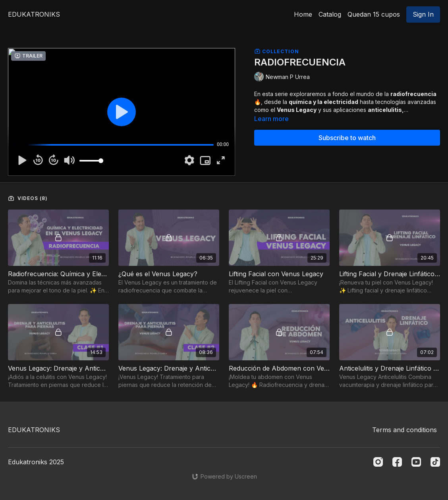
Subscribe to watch (347, 138)
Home (303, 14)
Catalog (330, 14)
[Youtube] (416, 462)
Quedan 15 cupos (374, 14)
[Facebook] (397, 462)
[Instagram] (378, 462)
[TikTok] (435, 462)
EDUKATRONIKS (34, 14)
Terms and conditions (405, 430)
